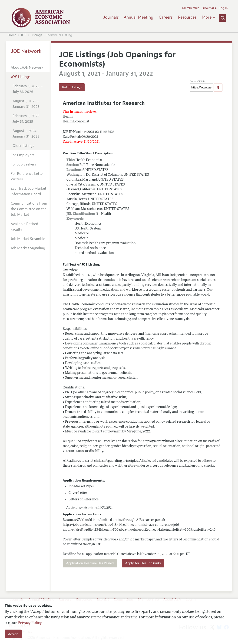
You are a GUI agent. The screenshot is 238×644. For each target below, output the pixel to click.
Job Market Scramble (28, 239)
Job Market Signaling (28, 248)
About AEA (210, 8)
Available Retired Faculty (24, 227)
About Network (27, 67)
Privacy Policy (30, 623)
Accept (13, 634)
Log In (223, 8)
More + (208, 17)
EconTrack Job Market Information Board (28, 191)
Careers (166, 17)
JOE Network (26, 51)
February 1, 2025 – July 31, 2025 (28, 119)
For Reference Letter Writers (27, 176)
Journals (111, 17)
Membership (191, 8)
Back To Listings (72, 87)
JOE (23, 35)
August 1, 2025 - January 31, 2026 (26, 104)
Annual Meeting (139, 17)
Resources (187, 17)
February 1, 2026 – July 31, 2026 (28, 89)
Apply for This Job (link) (143, 563)
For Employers (23, 155)
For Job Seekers (23, 164)
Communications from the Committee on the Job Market (29, 209)
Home (12, 35)
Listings (36, 35)
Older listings (23, 146)
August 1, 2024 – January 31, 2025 (26, 134)
